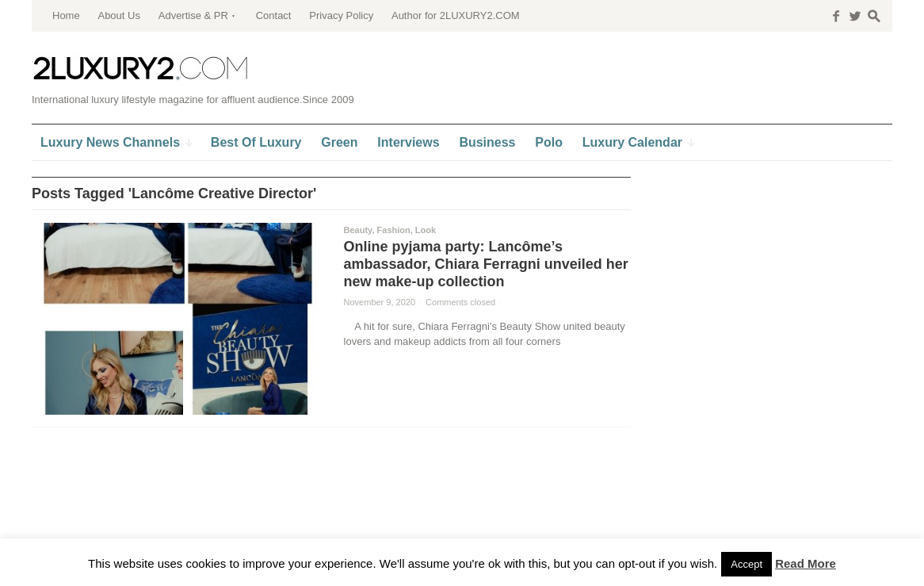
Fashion (394, 230)
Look (426, 230)
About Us (118, 15)
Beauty (358, 230)
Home (66, 15)
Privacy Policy (341, 15)
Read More (806, 563)
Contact (274, 15)
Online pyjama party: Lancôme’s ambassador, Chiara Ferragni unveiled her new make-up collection (486, 264)
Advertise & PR (193, 15)
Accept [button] (746, 564)
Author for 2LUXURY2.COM (456, 15)
